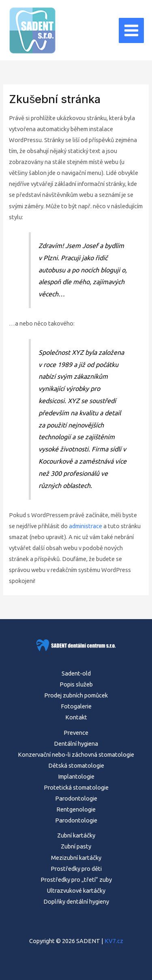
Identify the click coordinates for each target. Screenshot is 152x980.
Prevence (76, 733)
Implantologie (76, 776)
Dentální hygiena (76, 744)
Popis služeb (76, 684)
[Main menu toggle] (131, 30)
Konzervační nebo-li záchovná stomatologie (76, 754)
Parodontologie (76, 798)
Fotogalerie (76, 706)
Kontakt (76, 717)
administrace (86, 526)
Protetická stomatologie (76, 787)
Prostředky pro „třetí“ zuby (76, 880)
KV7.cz (114, 941)
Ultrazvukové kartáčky (76, 890)
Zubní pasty (76, 846)
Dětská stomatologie (76, 765)
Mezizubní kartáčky (76, 858)
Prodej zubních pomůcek (76, 695)
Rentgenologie (76, 809)
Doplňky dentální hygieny (76, 901)
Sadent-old (76, 673)
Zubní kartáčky (76, 835)
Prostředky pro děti (76, 869)
